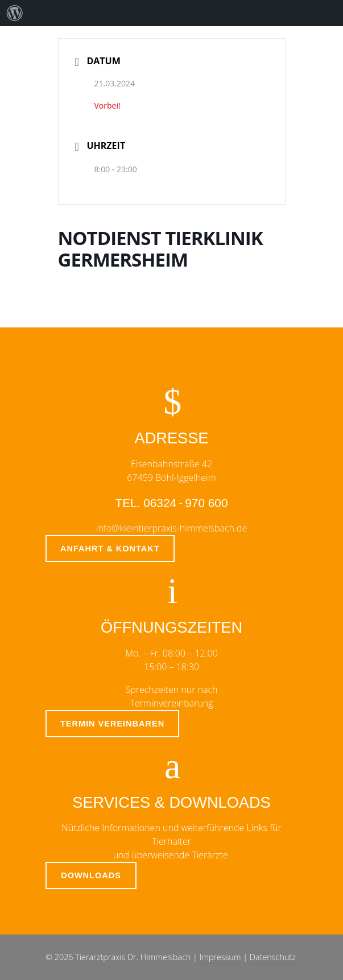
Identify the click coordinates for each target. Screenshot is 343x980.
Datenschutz (273, 957)
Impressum (220, 957)
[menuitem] (15, 13)
